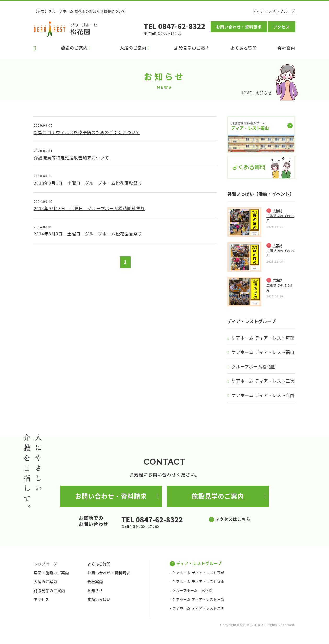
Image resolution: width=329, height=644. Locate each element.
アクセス (282, 27)
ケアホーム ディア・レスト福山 (263, 352)
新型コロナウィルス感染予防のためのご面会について (87, 132)
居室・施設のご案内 (51, 573)
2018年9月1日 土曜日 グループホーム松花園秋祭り (88, 183)
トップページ (46, 564)
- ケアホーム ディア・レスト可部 (197, 573)
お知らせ (95, 591)
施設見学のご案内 (192, 48)
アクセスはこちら (233, 519)
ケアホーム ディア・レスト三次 (263, 381)
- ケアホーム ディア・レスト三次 (197, 599)
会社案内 (286, 48)
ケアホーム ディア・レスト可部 (263, 338)
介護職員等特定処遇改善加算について (71, 158)
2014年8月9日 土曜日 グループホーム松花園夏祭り (88, 234)
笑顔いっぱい (99, 600)
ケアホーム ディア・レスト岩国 (263, 395)
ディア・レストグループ (274, 11)
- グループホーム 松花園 (191, 591)
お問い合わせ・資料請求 (239, 27)
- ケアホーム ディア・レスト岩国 (197, 608)
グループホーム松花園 (254, 366)
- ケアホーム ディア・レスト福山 (197, 582)
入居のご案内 (46, 582)
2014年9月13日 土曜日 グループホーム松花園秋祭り (89, 208)
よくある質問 (244, 48)
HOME (246, 93)
